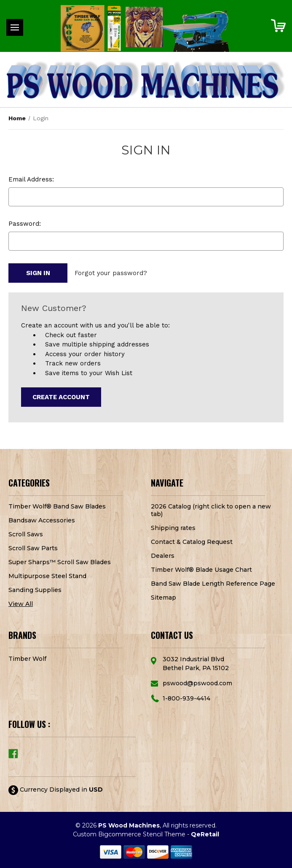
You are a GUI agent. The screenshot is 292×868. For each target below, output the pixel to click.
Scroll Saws (26, 534)
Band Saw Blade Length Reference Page (213, 584)
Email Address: (31, 179)
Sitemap (163, 598)
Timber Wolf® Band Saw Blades (57, 506)
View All (21, 604)
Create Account (61, 397)
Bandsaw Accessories (42, 520)
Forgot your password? (111, 273)
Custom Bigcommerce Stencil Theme (129, 834)
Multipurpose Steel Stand (47, 576)
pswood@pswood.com (197, 683)
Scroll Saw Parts (33, 548)
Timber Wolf (27, 659)
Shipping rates (173, 528)
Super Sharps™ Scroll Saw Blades (60, 562)
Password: (25, 224)
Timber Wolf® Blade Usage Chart (201, 570)
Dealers (163, 556)
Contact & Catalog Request (192, 542)
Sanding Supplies (35, 590)
